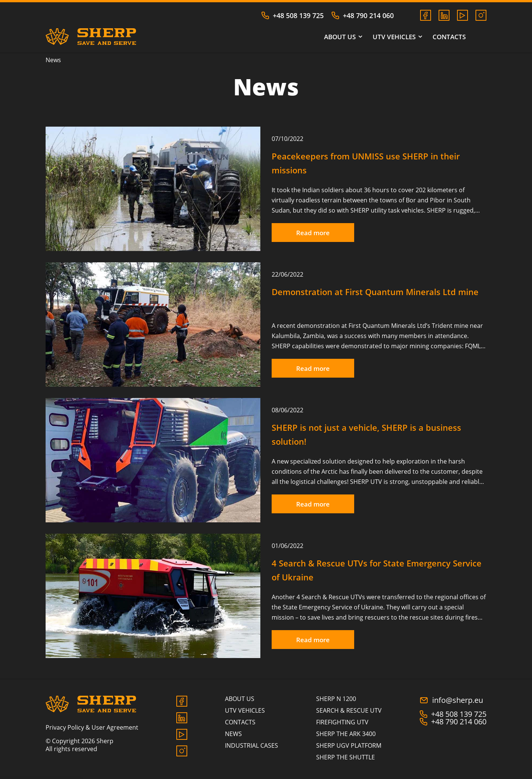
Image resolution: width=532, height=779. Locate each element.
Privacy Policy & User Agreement (92, 727)
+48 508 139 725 (292, 15)
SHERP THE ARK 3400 (346, 734)
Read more (313, 233)
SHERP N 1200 (336, 699)
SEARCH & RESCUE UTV (349, 710)
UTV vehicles (397, 37)
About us (343, 37)
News (233, 734)
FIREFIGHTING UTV (342, 722)
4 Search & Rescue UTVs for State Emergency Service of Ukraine (377, 570)
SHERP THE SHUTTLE (345, 757)
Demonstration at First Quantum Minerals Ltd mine (375, 292)
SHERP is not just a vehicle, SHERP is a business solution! (366, 434)
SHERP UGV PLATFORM (349, 745)
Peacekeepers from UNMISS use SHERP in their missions (366, 163)
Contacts (449, 37)
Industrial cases (251, 745)
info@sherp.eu (451, 700)
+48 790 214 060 (362, 15)
